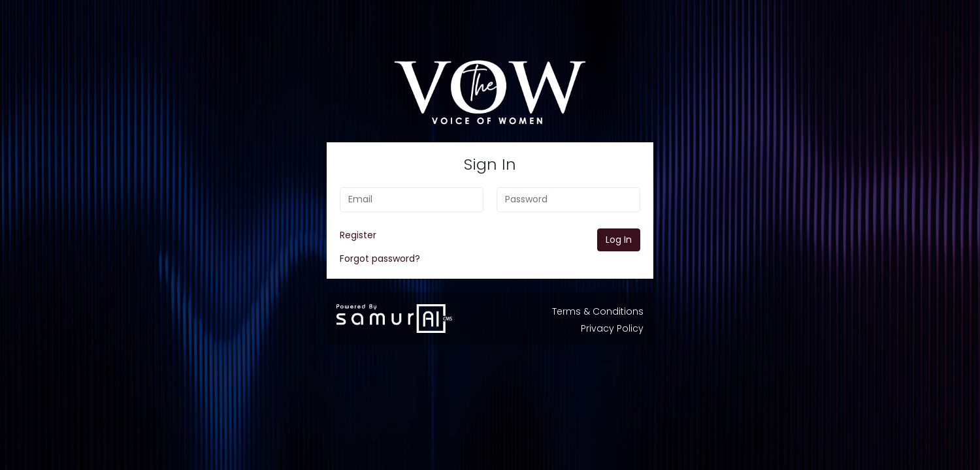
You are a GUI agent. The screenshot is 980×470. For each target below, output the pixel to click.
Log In (619, 240)
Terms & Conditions (598, 311)
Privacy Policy (612, 328)
